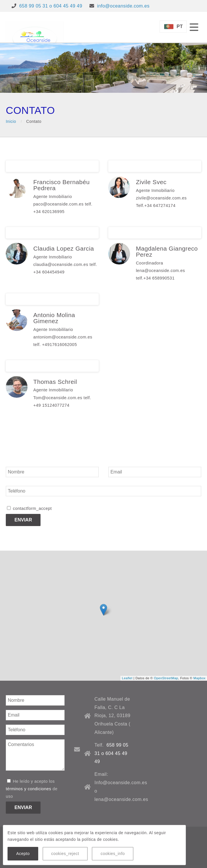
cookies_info (113, 854)
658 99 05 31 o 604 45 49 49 (51, 6)
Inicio (11, 121)
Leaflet (127, 678)
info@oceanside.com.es (123, 6)
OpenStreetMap (166, 678)
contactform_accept (29, 508)
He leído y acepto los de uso (32, 789)
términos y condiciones (29, 789)
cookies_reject (65, 854)
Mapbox (199, 678)
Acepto (23, 854)
